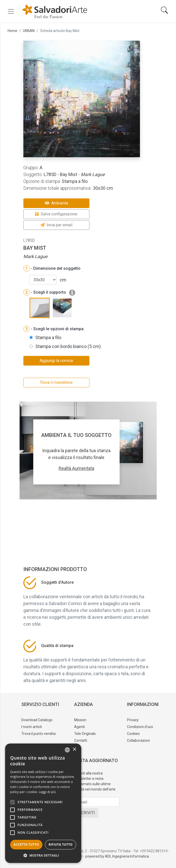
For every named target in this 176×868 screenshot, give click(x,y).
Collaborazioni (138, 740)
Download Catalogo (37, 720)
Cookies (133, 734)
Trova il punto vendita (38, 734)
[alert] (43, 803)
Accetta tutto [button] (26, 845)
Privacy (133, 720)
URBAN (29, 31)
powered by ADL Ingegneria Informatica (117, 856)
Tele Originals (85, 734)
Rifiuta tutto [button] (61, 845)
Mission (80, 720)
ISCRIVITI (86, 813)
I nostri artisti (32, 727)
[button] (43, 855)
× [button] (74, 749)
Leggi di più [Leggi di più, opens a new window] (47, 792)
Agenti (79, 727)
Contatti (81, 740)
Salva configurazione (56, 214)
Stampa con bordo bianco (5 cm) (68, 346)
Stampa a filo (48, 337)
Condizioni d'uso (140, 727)
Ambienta (56, 203)
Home (12, 31)
